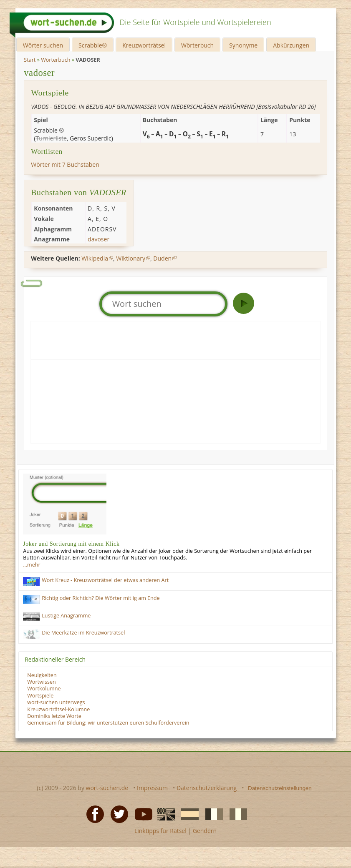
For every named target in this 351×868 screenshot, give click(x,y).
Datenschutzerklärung (207, 788)
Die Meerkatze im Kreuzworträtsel (83, 633)
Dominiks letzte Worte (54, 716)
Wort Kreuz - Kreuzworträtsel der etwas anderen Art (105, 580)
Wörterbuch (197, 45)
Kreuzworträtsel (144, 45)
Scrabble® (93, 45)
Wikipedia (95, 258)
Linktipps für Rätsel (160, 831)
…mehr (32, 565)
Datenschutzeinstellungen (280, 788)
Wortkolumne (44, 689)
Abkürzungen (291, 45)
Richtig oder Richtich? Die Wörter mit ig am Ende (101, 598)
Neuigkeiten (42, 675)
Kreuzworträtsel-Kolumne (58, 709)
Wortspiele (40, 696)
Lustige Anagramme (66, 616)
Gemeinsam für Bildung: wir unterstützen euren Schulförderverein (108, 723)
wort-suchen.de (107, 788)
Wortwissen (42, 682)
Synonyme (243, 45)
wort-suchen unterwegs (56, 702)
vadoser (39, 73)
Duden (162, 258)
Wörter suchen (43, 45)
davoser (98, 239)
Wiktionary (131, 258)
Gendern (205, 831)
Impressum (152, 788)
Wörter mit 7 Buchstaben (65, 164)
